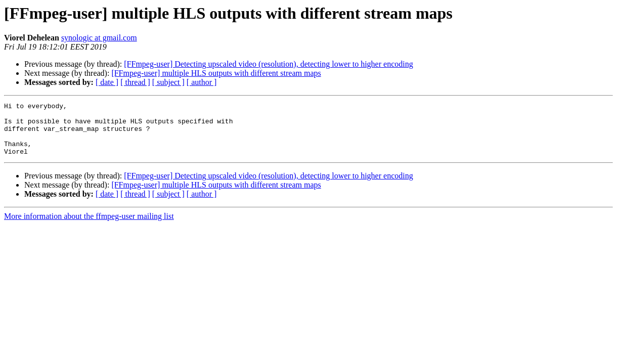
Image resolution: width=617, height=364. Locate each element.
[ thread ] (135, 82)
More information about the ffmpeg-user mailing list (89, 227)
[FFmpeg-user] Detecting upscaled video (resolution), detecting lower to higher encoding (268, 64)
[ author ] (202, 82)
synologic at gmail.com (99, 38)
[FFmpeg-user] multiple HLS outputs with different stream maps (216, 73)
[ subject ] (168, 82)
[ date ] (107, 82)
